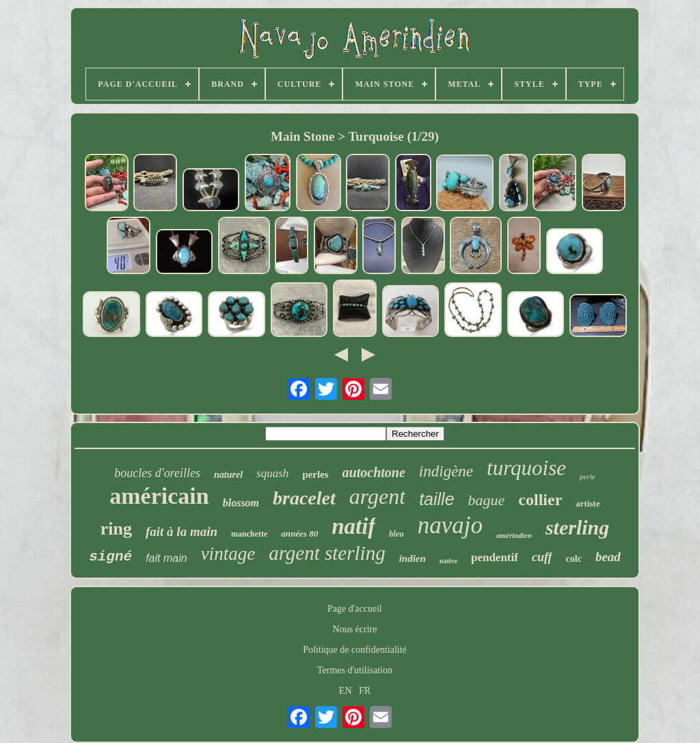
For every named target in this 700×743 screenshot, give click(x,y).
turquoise (526, 468)
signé (110, 557)
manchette (249, 534)
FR (365, 691)
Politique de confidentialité (355, 650)
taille (436, 499)
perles (315, 474)
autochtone (374, 472)
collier (540, 500)
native (448, 561)
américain (159, 496)
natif (353, 526)
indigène (446, 471)
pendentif (495, 557)
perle (588, 476)
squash (272, 473)
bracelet (304, 498)
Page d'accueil (355, 609)
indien (413, 558)
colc (574, 559)
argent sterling (327, 553)
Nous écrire (355, 629)
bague (487, 500)
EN (346, 691)
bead (608, 557)
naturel (228, 475)
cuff (542, 557)
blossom (241, 503)
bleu (396, 534)
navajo (450, 525)
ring (116, 529)
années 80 (299, 533)
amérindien (514, 535)
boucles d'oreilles (157, 473)
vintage (228, 554)
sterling (577, 527)
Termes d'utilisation (355, 670)
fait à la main (181, 531)
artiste (588, 503)
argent (377, 496)
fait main (166, 558)
